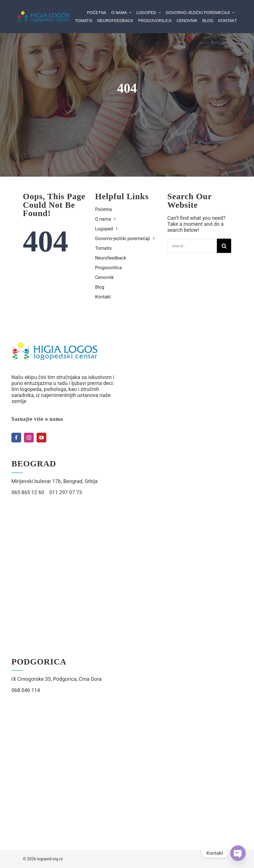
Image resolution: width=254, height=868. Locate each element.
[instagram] (29, 438)
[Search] (224, 246)
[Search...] (192, 246)
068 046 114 (26, 690)
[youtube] (41, 438)
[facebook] (16, 438)
